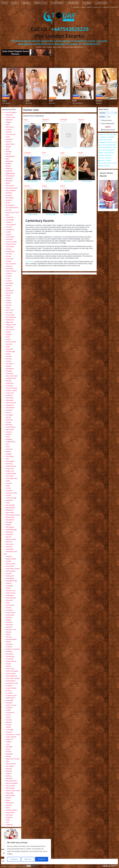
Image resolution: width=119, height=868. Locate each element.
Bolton (8, 183)
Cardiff (8, 232)
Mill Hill (9, 537)
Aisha (51, 101)
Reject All (28, 859)
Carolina (28, 153)
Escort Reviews (57, 3)
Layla (62, 153)
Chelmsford (10, 247)
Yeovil (8, 820)
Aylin (28, 101)
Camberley (10, 217)
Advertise (106, 7)
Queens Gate (10, 612)
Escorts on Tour (41, 3)
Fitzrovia (9, 359)
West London (10, 786)
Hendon (9, 422)
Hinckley (9, 432)
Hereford (9, 425)
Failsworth (10, 349)
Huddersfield (10, 442)
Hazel (45, 186)
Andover (9, 129)
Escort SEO (114, 7)
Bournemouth (11, 190)
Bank (8, 149)
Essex (8, 337)
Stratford (9, 708)
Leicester (9, 483)
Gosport (9, 381)
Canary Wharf (11, 225)
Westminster (10, 788)
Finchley (9, 356)
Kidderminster (11, 466)
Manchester (10, 512)
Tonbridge (10, 730)
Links (10, 866)
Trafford (9, 742)
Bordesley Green (12, 188)
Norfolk (8, 561)
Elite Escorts (10, 329)
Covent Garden (11, 271)
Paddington (10, 595)
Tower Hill (9, 739)
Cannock (9, 227)
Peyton (81, 120)
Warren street (11, 764)
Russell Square (11, 639)
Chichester (10, 259)
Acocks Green (11, 117)
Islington (9, 454)
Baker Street (10, 144)
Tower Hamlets (11, 737)
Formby (8, 361)
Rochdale (9, 622)
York (7, 822)
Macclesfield (10, 505)
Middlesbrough (11, 530)
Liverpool (9, 490)
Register (76, 7)
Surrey (8, 715)
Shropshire (10, 659)
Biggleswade (10, 173)
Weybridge (10, 793)
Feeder (8, 354)
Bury (7, 215)
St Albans (9, 686)
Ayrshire (9, 142)
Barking (9, 151)
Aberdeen (9, 115)
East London (10, 315)
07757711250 (69, 181)
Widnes (8, 798)
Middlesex (10, 532)
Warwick (9, 769)
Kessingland (10, 461)
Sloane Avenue (11, 661)
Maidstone (10, 510)
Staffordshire (10, 698)
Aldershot (9, 120)
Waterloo (9, 771)
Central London (11, 242)
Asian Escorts (11, 134)
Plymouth (9, 600)
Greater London (11, 390)
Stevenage (10, 700)
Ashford (9, 132)
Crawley (9, 276)
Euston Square (11, 342)
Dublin (8, 298)
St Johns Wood (11, 688)
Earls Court (10, 310)
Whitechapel (10, 795)
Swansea (9, 720)
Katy (26, 120)
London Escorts (101, 3)
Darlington (10, 283)
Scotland (9, 647)
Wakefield (9, 754)
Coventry (9, 273)
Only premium (105, 120)
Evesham (9, 344)
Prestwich (9, 610)
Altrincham (10, 127)
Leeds (8, 481)
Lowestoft (9, 500)
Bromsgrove (10, 205)
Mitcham (9, 542)
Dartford (9, 286)
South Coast (10, 669)
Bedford (9, 164)
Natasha (46, 120)
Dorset (8, 295)
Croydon (9, 281)
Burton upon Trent (12, 212)
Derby (8, 288)
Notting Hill (10, 576)
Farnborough (10, 351)
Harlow (8, 412)
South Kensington (12, 671)
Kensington (10, 456)
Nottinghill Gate (11, 581)
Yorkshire (9, 825)
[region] (28, 851)
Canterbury (30, 261)
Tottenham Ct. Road (13, 734)
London (8, 495)
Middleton (10, 534)
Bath (7, 159)
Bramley (9, 195)
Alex (44, 153)
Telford (8, 727)
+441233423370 (32, 181)
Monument (10, 544)
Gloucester (10, 373)
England (9, 334)
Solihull (8, 666)
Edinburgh (10, 327)
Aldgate (9, 122)
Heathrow (9, 420)
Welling (8, 776)
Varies (8, 749)
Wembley (9, 778)
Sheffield (9, 651)
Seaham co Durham (13, 649)
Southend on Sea (12, 683)
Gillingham (10, 369)
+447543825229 (70, 29)
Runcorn (9, 637)
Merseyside (10, 527)
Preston (9, 608)
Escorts (15, 3)
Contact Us (97, 7)
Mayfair (9, 525)
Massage (9, 522)
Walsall (8, 756)
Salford (8, 642)
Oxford (8, 588)
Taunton (9, 725)
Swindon (9, 722)
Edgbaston (10, 322)
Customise (14, 859)
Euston (8, 339)
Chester (9, 256)
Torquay (9, 732)
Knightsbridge (11, 473)
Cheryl (27, 186)
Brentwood (10, 198)
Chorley (9, 261)
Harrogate (9, 415)
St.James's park (11, 695)
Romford (9, 627)
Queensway (10, 615)
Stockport (9, 703)
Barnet (8, 154)
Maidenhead (10, 508)
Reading (9, 617)
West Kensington (12, 783)
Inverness (9, 449)
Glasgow (9, 371)
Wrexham (9, 817)
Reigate (8, 620)
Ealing (8, 308)
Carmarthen (10, 237)
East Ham (9, 312)
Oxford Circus (11, 590)
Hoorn (8, 437)
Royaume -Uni (11, 630)
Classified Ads (73, 3)
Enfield (8, 332)
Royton (8, 634)
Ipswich (9, 451)
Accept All (42, 859)
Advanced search (108, 130)
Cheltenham (10, 251)
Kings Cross (10, 471)
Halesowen (10, 400)
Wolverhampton (12, 810)
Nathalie (64, 120)
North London (11, 564)
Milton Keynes (11, 539)
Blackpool (9, 181)
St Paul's (9, 691)
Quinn (63, 186)
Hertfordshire (11, 427)
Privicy (23, 866)
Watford (9, 773)
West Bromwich (11, 781)
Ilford (8, 447)
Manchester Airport (13, 515)
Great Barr (10, 386)
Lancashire (10, 476)
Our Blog (87, 3)
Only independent (107, 124)
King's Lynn (10, 469)
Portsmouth (10, 605)
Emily (81, 153)
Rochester (9, 625)
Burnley (9, 210)
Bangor (8, 147)
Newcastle (10, 549)
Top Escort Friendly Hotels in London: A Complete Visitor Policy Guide (107, 137)
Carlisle (8, 234)
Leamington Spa (12, 478)
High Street (10, 429)
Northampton (11, 571)
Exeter (8, 347)
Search (89, 7)
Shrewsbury (10, 656)
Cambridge (10, 220)
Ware (8, 761)
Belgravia (9, 168)
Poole (8, 603)
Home (4, 3)
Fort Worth (10, 364)
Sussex (8, 717)
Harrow (8, 417)
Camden (9, 222)
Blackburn (9, 178)
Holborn (9, 434)
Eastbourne (10, 320)
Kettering (9, 464)
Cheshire (9, 254)
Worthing (9, 815)
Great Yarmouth (12, 388)
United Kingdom (11, 112)
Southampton (11, 681)
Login (83, 7)
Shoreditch (10, 654)
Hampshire (10, 405)
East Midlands (11, 317)
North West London (13, 569)
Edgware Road (11, 325)
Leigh (8, 486)
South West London (13, 678)
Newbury (9, 547)
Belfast (8, 166)
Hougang (9, 439)
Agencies (26, 3)
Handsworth (10, 408)
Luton (8, 503)
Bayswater (10, 161)
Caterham (9, 239)
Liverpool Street (11, 493)
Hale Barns (10, 398)
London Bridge (11, 498)
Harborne (9, 410)
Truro (8, 744)
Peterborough (11, 598)
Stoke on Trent (11, 705)
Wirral (8, 808)
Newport (9, 556)
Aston (8, 137)
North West (10, 566)
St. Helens (9, 693)
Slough (8, 664)
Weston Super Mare (13, 791)
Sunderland (10, 712)
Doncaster (9, 293)
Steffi (74, 101)
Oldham (9, 583)
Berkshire (9, 171)
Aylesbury (9, 139)
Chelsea (9, 249)
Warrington (10, 766)
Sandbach (9, 644)
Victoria (8, 751)
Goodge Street (11, 378)
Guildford (9, 395)
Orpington (10, 586)
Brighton (9, 200)
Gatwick (9, 366)
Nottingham (10, 578)
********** (32, 148)
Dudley (8, 300)
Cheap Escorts (11, 244)
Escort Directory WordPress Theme (110, 866)
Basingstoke (10, 156)
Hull (7, 444)
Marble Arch (10, 517)
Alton (8, 125)
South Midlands (11, 676)
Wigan (8, 800)
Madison (99, 101)
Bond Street (10, 186)
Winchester (10, 803)
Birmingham (10, 176)
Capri (4, 101)
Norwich (9, 573)
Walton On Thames (13, 759)
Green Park (10, 393)
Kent (7, 459)
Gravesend (10, 383)
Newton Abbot (11, 559)
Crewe (8, 278)
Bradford (9, 193)
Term (16, 866)
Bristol (8, 203)
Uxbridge (9, 747)
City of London (11, 264)
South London (11, 673)
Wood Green (10, 812)
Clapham (9, 266)
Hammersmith (11, 403)
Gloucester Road (12, 376)
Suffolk (8, 710)
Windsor (9, 805)
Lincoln (8, 488)
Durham (9, 305)
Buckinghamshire (12, 208)
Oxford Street (11, 593)
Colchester (10, 268)
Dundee (9, 303)
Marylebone (10, 520)
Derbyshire (10, 290)
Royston (9, 632)
